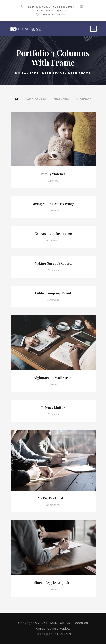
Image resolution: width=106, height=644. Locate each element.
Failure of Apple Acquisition (53, 583)
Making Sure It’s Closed (53, 263)
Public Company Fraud (53, 293)
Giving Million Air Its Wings (53, 204)
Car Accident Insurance (53, 233)
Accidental (37, 99)
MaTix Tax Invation (53, 498)
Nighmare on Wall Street (53, 378)
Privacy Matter (53, 407)
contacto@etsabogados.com (53, 11)
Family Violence (53, 174)
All (17, 99)
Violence (84, 99)
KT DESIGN (63, 634)
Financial (61, 99)
